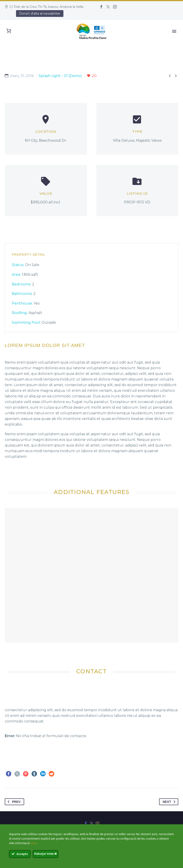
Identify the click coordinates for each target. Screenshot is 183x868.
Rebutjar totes (45, 854)
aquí (33, 843)
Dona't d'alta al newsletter (40, 14)
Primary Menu (174, 31)
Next (170, 802)
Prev (13, 802)
